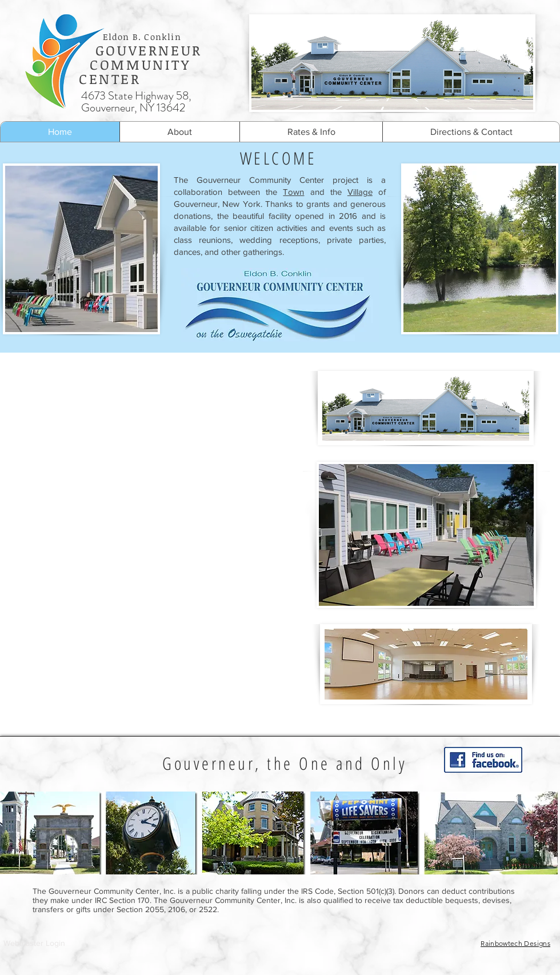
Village (360, 192)
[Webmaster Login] (34, 944)
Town (293, 192)
